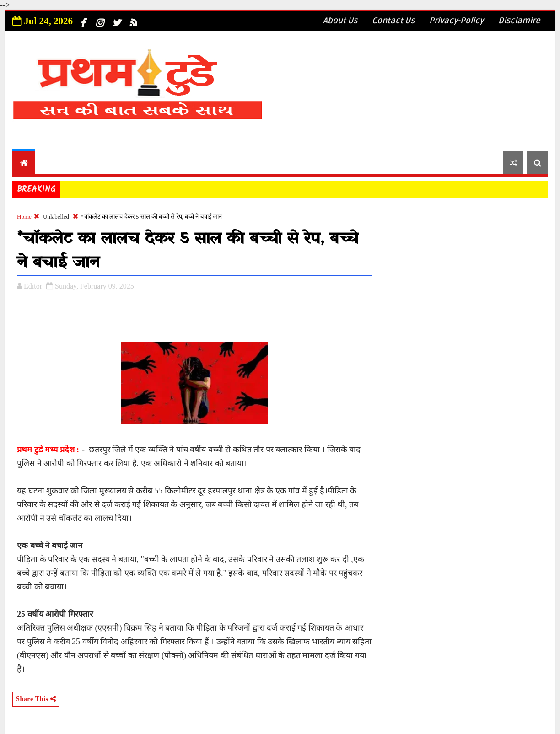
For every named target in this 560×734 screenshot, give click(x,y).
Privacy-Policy (456, 21)
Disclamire (519, 21)
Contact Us (393, 21)
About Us (340, 21)
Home (24, 217)
